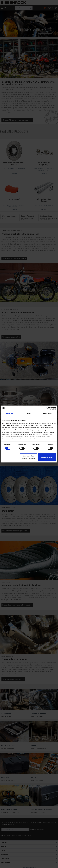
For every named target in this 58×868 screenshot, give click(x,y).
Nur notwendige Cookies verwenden (29, 457)
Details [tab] (29, 414)
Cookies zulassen (47, 457)
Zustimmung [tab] (10, 414)
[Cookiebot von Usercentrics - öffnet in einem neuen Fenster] (48, 408)
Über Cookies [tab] (48, 414)
